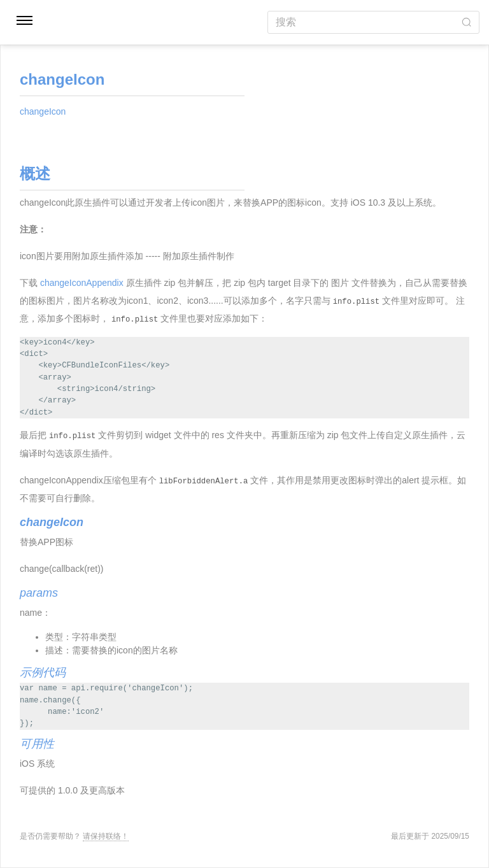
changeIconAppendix (82, 283)
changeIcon (43, 111)
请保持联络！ (106, 836)
